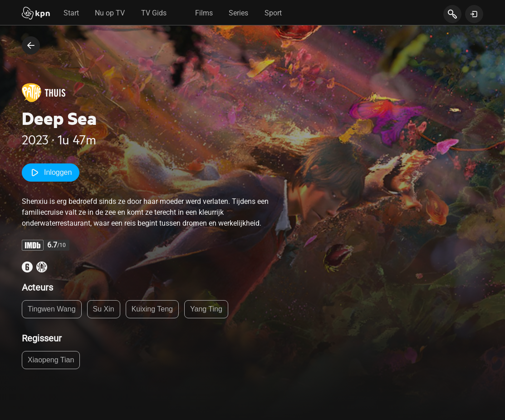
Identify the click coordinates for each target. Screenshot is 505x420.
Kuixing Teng (152, 309)
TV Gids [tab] (154, 13)
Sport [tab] (273, 13)
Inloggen (51, 173)
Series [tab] (238, 13)
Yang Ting (206, 309)
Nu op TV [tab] (110, 13)
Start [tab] (71, 13)
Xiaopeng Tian (51, 360)
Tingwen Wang (52, 309)
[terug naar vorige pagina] (31, 45)
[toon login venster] (474, 14)
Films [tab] (204, 13)
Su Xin (104, 309)
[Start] (36, 14)
